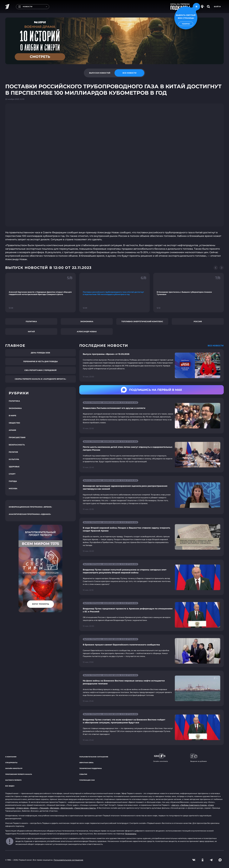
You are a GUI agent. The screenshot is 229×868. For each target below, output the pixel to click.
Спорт (12, 474)
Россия (198, 321)
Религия (13, 452)
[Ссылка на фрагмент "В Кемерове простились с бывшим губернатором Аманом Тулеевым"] (188, 293)
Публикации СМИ (87, 780)
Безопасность (17, 445)
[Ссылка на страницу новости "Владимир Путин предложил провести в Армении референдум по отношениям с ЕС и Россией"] (152, 615)
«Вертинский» (67, 808)
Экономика (87, 321)
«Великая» (54, 808)
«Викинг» (34, 808)
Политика (31, 321)
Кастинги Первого (13, 780)
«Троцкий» (44, 808)
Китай (31, 332)
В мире (12, 416)
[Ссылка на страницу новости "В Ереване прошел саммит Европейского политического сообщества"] (152, 651)
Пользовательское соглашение (94, 757)
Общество (14, 423)
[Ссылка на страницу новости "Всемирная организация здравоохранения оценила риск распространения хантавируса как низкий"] (152, 495)
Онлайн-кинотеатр (14, 768)
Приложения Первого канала (19, 774)
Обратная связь (86, 763)
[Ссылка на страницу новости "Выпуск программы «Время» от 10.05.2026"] (152, 365)
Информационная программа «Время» (30, 507)
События (83, 774)
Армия (12, 430)
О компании (11, 757)
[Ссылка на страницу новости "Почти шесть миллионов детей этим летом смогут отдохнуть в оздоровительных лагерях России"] (152, 455)
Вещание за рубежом (199, 758)
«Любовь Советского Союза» (194, 805)
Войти (217, 7)
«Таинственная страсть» (85, 808)
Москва (13, 488)
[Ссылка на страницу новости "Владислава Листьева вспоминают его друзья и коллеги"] (152, 416)
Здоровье (14, 467)
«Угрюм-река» (22, 808)
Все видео (10, 786)
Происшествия (17, 437)
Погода (13, 481)
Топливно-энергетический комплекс (142, 321)
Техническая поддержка (91, 768)
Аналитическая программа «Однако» (30, 514)
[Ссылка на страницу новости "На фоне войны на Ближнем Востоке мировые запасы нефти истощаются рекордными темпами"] (152, 688)
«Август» (175, 805)
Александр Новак (87, 332)
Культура (14, 459)
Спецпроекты (11, 763)
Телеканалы (131, 834)
